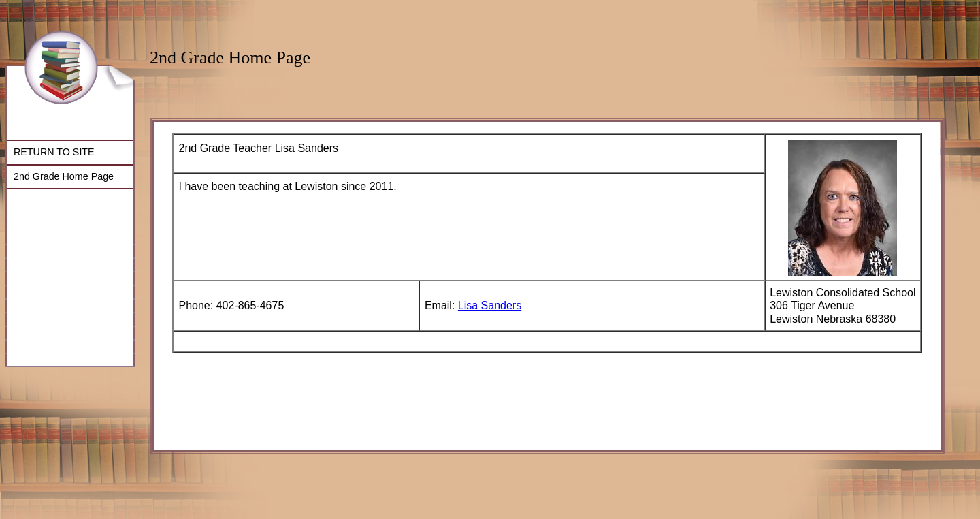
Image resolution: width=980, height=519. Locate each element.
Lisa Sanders (490, 305)
